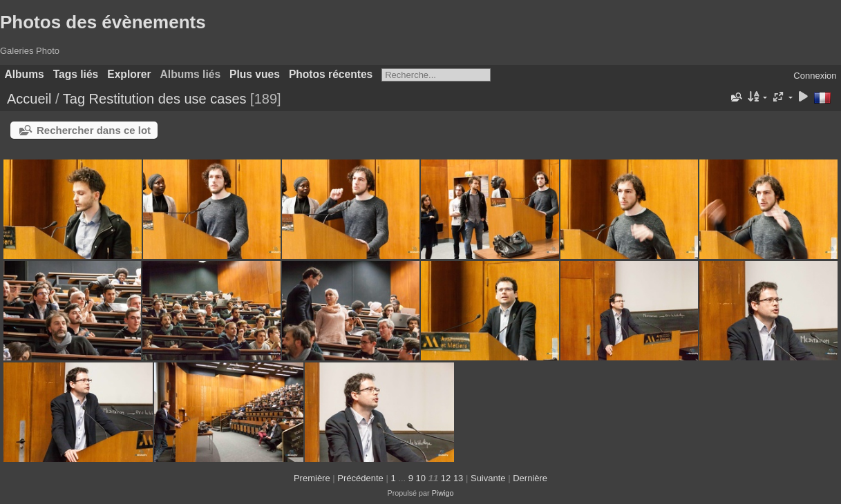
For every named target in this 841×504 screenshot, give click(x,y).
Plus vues (255, 74)
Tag (74, 99)
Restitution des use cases (168, 99)
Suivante (488, 478)
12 (446, 478)
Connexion (815, 76)
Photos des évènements (103, 22)
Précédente (360, 478)
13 (458, 478)
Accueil (29, 99)
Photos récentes (331, 74)
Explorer (129, 74)
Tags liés (76, 74)
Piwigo (443, 493)
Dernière (530, 478)
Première (312, 478)
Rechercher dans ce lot (94, 130)
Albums (25, 74)
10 (421, 478)
